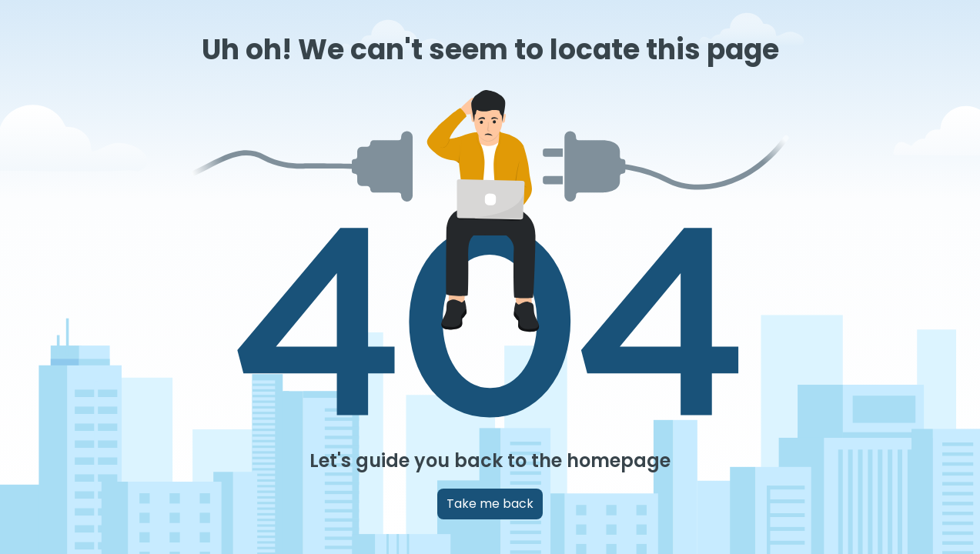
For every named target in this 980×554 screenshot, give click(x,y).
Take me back (490, 504)
